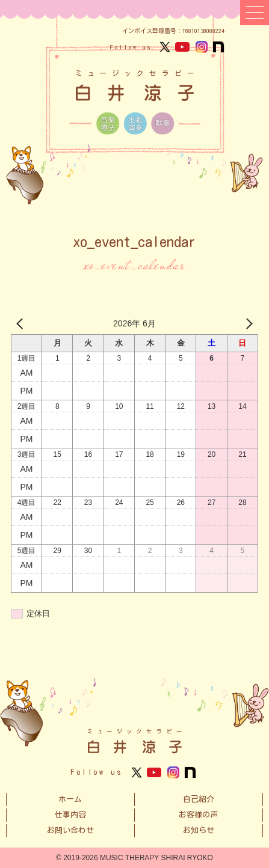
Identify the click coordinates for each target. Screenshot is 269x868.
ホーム (70, 799)
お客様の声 (198, 815)
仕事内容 (70, 815)
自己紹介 (199, 799)
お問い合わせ (70, 830)
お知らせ (199, 830)
